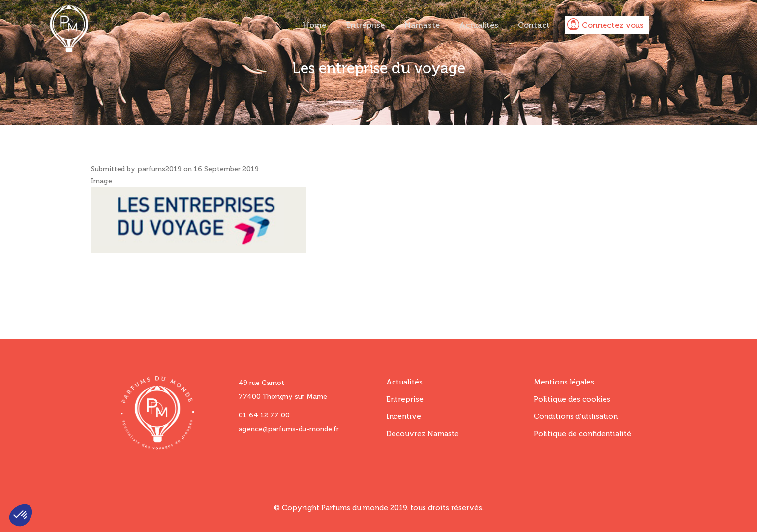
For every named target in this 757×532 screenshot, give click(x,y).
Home (315, 25)
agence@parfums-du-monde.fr (289, 429)
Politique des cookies (572, 399)
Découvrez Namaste (423, 434)
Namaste (422, 25)
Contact (534, 25)
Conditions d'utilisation (576, 416)
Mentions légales (564, 382)
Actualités (479, 25)
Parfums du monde (355, 508)
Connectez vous (613, 25)
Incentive (404, 416)
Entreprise (365, 25)
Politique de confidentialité (582, 434)
